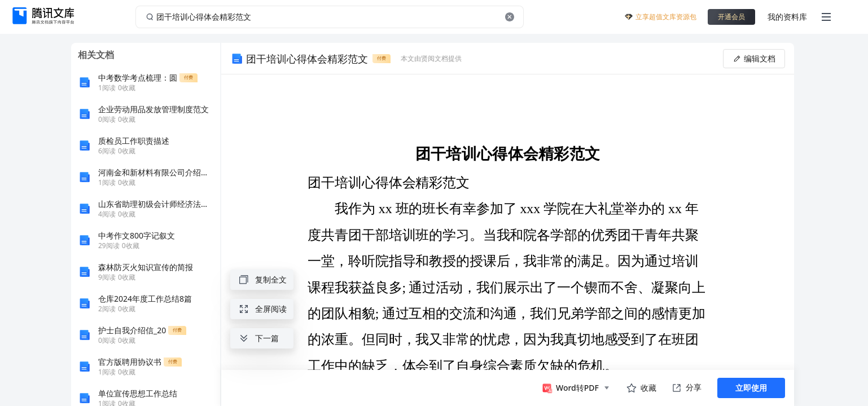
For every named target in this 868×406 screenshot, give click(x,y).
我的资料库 (787, 17)
